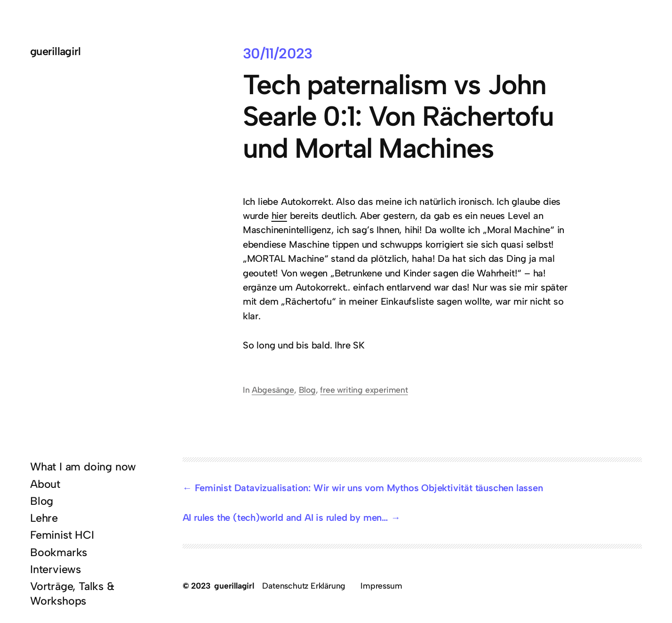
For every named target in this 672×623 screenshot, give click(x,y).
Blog (307, 390)
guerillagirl (56, 51)
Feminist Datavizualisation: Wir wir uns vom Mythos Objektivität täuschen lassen (369, 488)
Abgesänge (273, 390)
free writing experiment (364, 390)
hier (279, 216)
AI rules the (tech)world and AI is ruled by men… (285, 518)
